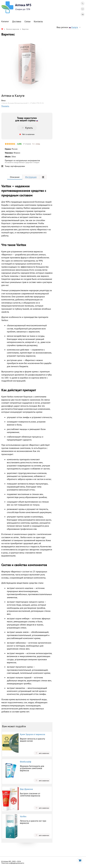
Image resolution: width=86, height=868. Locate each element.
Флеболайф (26, 762)
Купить (27, 128)
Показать (5, 106)
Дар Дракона (26, 789)
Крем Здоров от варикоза (32, 734)
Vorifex (23, 816)
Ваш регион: (69, 27)
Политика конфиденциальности (13, 863)
